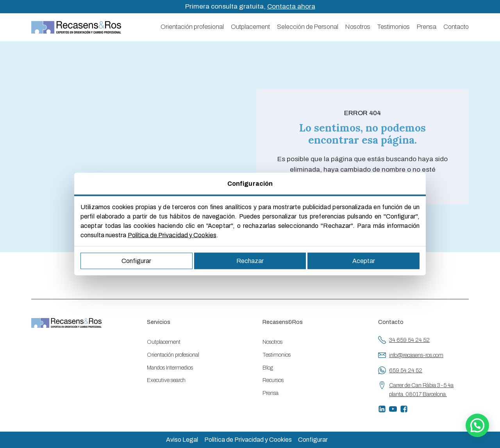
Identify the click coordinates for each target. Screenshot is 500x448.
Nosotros (358, 27)
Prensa (427, 27)
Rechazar (250, 261)
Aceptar (364, 261)
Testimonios (394, 27)
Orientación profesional (192, 27)
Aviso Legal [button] (182, 440)
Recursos (273, 380)
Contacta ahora (291, 6)
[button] (477, 425)
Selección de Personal (308, 27)
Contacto (456, 27)
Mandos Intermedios (170, 368)
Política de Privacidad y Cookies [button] (248, 440)
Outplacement (250, 27)
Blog (268, 368)
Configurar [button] (313, 440)
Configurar (136, 261)
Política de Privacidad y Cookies (172, 235)
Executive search (166, 380)
